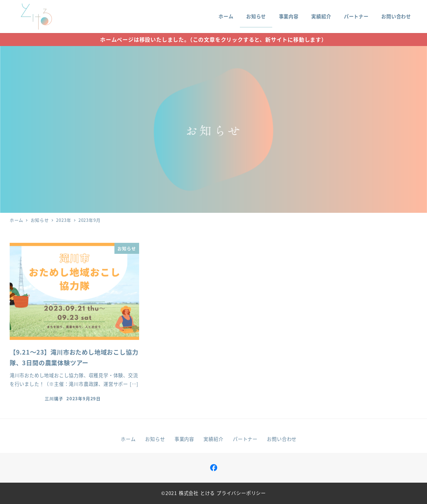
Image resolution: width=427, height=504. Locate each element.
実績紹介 (213, 439)
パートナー (245, 439)
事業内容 (184, 439)
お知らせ (155, 439)
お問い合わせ (282, 439)
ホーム (128, 439)
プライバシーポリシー (241, 493)
